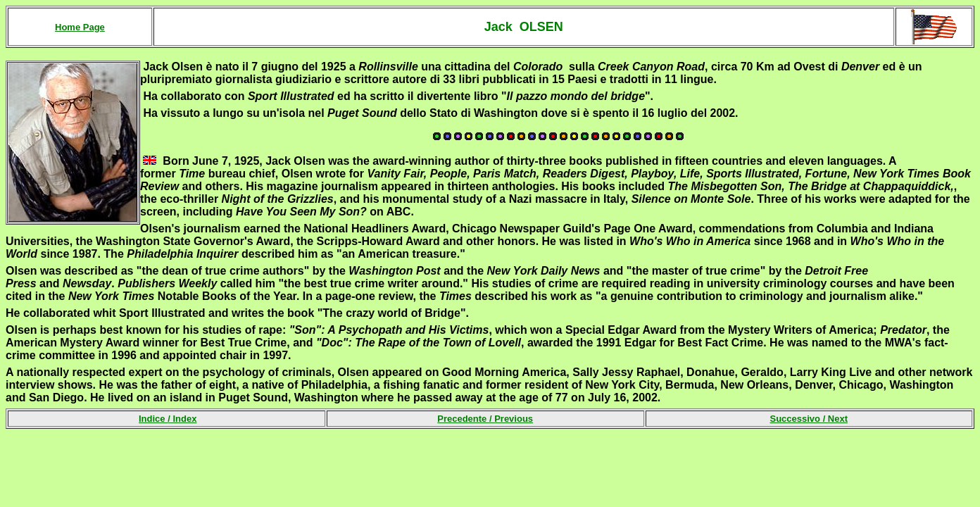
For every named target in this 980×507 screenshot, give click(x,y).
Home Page (80, 27)
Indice (153, 419)
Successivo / (809, 419)
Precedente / (485, 419)
